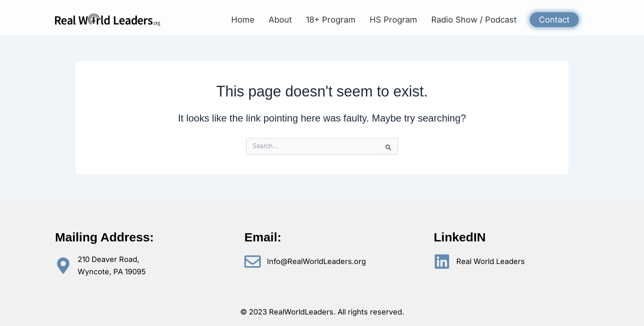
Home (243, 20)
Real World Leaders (491, 261)
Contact (554, 20)
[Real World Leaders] (442, 262)
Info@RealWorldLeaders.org (316, 261)
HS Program (393, 20)
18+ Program (331, 20)
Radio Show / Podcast (474, 20)
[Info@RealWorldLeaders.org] (253, 262)
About (280, 20)
